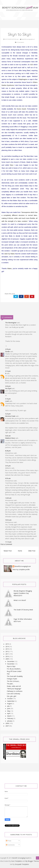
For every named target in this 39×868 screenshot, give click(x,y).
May (9, 711)
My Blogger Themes (32, 861)
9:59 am (8, 478)
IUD (32, 65)
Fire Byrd (8, 388)
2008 (7, 723)
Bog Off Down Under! (14, 671)
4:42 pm (8, 386)
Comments (10, 845)
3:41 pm (8, 466)
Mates (10, 268)
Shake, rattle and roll (14, 686)
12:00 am (8, 498)
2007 (7, 726)
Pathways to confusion (15, 691)
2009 (7, 659)
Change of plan (12, 679)
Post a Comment (6, 544)
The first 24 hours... (13, 681)
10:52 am (8, 520)
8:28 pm (8, 451)
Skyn (12, 165)
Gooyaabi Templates (22, 864)
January (10, 721)
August (10, 704)
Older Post (32, 551)
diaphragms (23, 79)
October (10, 699)
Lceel (7, 401)
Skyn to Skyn (11, 666)
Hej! (8, 674)
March (10, 716)
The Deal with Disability (15, 676)
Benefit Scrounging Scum (21, 858)
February (10, 718)
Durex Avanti (21, 109)
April (9, 713)
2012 (7, 651)
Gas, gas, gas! (12, 696)
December (11, 661)
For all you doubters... (14, 669)
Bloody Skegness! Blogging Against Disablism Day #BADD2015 (23, 593)
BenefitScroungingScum (23, 566)
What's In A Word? (20, 600)
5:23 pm (8, 414)
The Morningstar (11, 323)
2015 (7, 644)
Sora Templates (17, 861)
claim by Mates (10, 254)
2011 (7, 654)
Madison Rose (10, 438)
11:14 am (8, 542)
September (11, 701)
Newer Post (8, 551)
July (9, 706)
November (11, 664)
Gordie (7, 352)
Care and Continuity (13, 694)
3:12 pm (8, 371)
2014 (7, 647)
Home (20, 551)
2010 (7, 656)
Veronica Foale (10, 416)
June (9, 708)
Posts (9, 841)
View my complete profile (21, 569)
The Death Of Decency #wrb (23, 610)
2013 (7, 649)
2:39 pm (8, 349)
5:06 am (8, 436)
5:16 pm (8, 399)
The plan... (10, 684)
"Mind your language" (14, 689)
